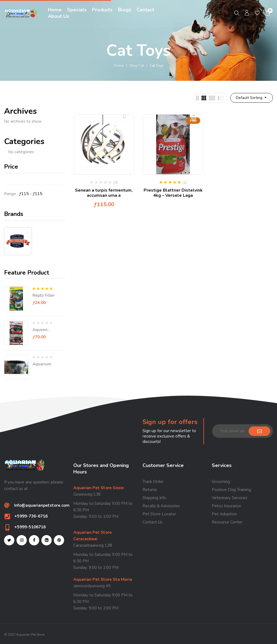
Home (119, 66)
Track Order (153, 482)
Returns (150, 490)
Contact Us (153, 522)
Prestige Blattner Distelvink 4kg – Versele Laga (173, 193)
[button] (268, 13)
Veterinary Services (230, 498)
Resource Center (227, 522)
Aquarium (42, 364)
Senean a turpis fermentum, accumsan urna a (104, 193)
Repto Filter (44, 295)
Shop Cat (137, 66)
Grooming (221, 482)
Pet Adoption (224, 514)
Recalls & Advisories (161, 506)
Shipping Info (154, 498)
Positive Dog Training (231, 490)
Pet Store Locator (159, 514)
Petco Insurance (227, 506)
